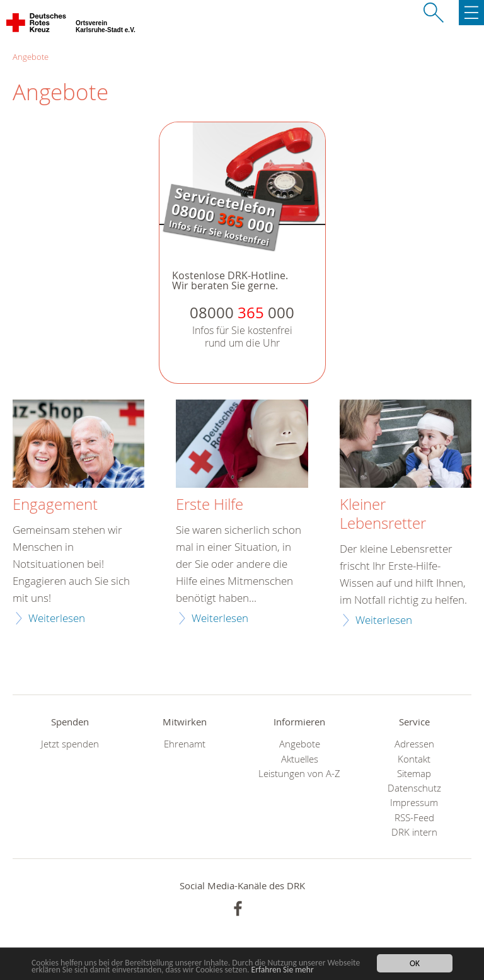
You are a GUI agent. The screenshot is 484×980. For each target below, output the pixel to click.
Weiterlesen (57, 618)
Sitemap (414, 774)
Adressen (414, 744)
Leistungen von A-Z (299, 774)
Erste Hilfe (210, 505)
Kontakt (414, 759)
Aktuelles (300, 759)
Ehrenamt (185, 744)
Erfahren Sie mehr (283, 970)
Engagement (55, 505)
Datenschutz (414, 788)
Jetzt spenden (70, 744)
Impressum (414, 803)
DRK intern (414, 832)
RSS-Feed (414, 818)
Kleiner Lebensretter (383, 514)
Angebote (31, 57)
